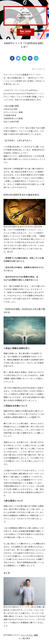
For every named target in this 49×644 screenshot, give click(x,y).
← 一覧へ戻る (25, 638)
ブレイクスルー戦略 (29, 635)
